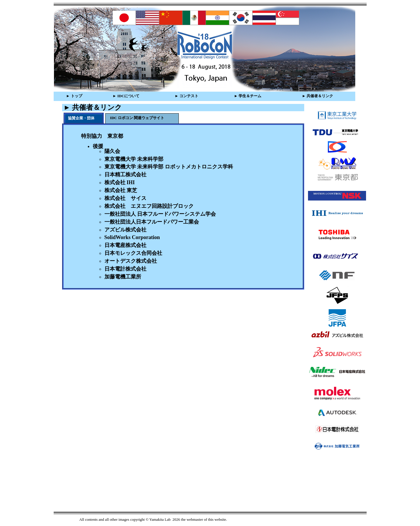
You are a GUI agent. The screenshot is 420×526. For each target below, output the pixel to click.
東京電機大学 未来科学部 (134, 159)
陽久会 (112, 151)
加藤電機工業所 (123, 277)
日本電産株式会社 (125, 245)
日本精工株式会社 (125, 175)
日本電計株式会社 (125, 269)
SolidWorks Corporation (132, 237)
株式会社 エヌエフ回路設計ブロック (149, 206)
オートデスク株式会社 (131, 261)
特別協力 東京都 (102, 136)
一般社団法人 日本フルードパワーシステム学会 (160, 214)
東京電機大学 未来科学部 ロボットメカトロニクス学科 (169, 167)
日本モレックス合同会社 (133, 253)
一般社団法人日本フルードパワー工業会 (152, 222)
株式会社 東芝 (121, 190)
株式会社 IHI (120, 182)
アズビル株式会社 (125, 230)
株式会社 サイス (125, 198)
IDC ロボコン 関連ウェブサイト (137, 118)
